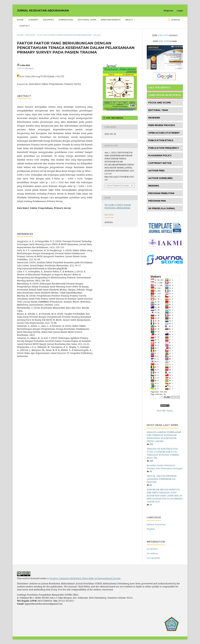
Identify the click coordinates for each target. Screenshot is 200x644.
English (151, 529)
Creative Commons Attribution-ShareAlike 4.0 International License (85, 578)
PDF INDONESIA (114, 118)
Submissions (66, 20)
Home (20, 20)
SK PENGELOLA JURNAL (162, 208)
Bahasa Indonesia (156, 524)
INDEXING (154, 186)
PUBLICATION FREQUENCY (164, 148)
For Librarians (153, 558)
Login (180, 11)
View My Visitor (165, 411)
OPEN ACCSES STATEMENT (164, 133)
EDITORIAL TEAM (158, 110)
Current (33, 20)
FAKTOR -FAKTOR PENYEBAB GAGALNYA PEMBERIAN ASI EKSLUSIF (162, 479)
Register (169, 11)
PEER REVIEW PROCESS (162, 125)
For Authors (152, 553)
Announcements (111, 20)
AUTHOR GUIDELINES (160, 178)
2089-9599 (164, 41)
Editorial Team (87, 20)
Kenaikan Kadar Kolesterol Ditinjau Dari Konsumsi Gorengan (165, 467)
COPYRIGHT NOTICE (160, 163)
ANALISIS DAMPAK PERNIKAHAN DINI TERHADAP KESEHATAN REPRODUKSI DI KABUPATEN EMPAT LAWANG (164, 437)
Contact (24, 26)
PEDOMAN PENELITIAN (161, 193)
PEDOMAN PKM (157, 201)
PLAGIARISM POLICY (160, 155)
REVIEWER (154, 118)
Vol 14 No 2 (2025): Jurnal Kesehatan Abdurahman (64, 35)
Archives (48, 20)
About (129, 20)
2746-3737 (163, 35)
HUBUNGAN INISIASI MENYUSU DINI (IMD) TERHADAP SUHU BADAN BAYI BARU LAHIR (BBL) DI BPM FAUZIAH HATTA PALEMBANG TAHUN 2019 (165, 496)
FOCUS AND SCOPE (160, 103)
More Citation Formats (118, 185)
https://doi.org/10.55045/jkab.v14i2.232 (45, 76)
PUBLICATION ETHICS (161, 140)
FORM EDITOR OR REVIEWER (165, 95)
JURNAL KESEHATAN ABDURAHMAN (43, 11)
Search (175, 20)
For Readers (152, 549)
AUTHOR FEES (156, 171)
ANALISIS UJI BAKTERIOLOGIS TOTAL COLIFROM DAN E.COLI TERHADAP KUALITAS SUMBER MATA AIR (163, 453)
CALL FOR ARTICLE (159, 87)
